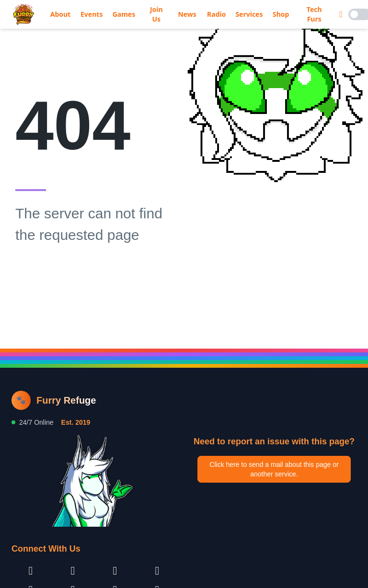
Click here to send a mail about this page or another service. (274, 469)
